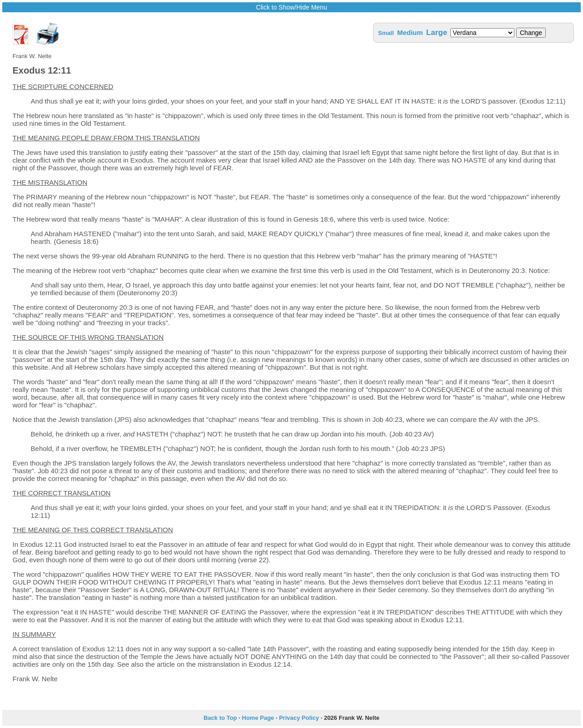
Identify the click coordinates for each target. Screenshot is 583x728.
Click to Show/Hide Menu (291, 7)
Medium (410, 32)
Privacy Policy (299, 718)
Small (386, 33)
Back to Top (220, 718)
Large (437, 32)
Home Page (258, 718)
